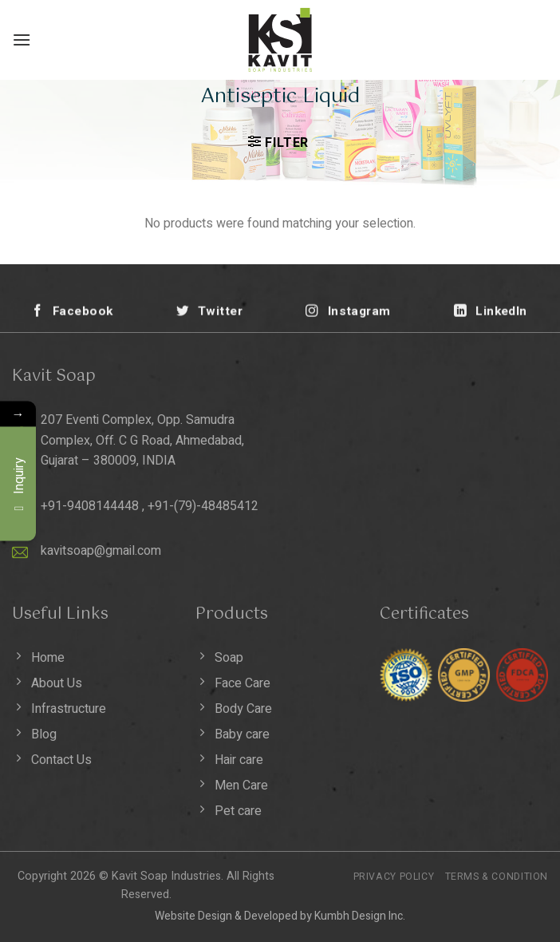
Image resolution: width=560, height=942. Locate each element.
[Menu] (22, 40)
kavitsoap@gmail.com (101, 551)
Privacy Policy (394, 877)
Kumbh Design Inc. (360, 916)
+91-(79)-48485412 (203, 506)
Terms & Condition (497, 877)
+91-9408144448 (90, 506)
